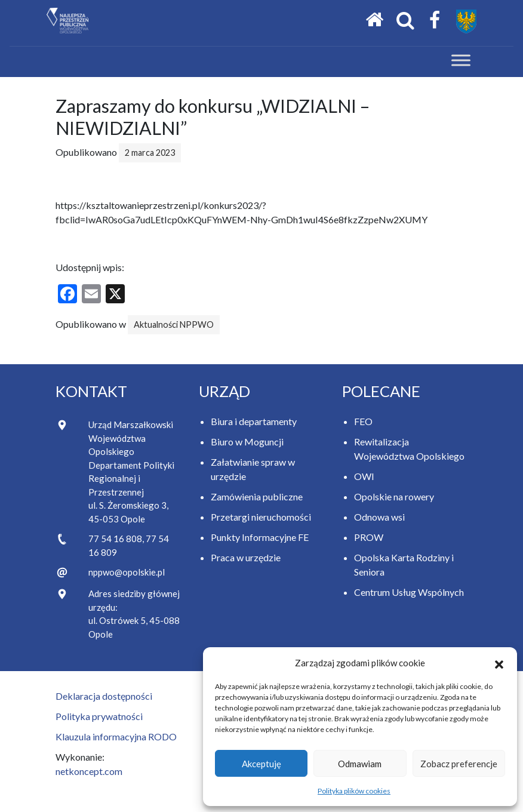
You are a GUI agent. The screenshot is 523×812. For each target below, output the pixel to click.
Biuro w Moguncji (247, 442)
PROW (369, 537)
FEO (363, 421)
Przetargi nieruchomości (261, 517)
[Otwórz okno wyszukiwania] (405, 21)
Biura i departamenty (254, 421)
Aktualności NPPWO (174, 325)
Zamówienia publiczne (257, 496)
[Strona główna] (374, 20)
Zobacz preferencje (459, 764)
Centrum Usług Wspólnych (409, 592)
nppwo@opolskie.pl (127, 572)
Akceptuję (261, 764)
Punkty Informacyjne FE (260, 537)
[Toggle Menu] (461, 61)
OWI (364, 476)
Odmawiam (360, 764)
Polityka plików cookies (354, 791)
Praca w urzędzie (246, 557)
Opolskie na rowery (394, 496)
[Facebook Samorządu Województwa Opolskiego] (435, 21)
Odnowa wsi (379, 517)
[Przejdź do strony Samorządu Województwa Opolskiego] (466, 21)
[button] (499, 663)
